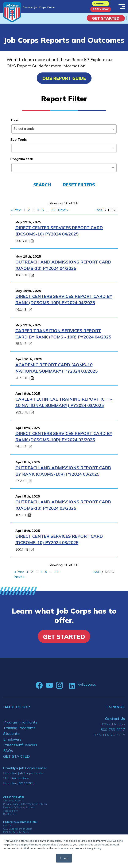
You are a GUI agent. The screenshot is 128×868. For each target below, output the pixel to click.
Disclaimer (9, 814)
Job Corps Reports (13, 800)
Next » (63, 210)
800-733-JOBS (113, 724)
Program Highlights (20, 722)
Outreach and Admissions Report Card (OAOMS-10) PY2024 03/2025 (63, 505)
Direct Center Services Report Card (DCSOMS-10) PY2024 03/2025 (59, 539)
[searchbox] (14, 167)
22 (53, 210)
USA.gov (8, 825)
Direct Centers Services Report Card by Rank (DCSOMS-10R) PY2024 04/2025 (64, 299)
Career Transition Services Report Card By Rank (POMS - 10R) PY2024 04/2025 (63, 334)
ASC (100, 210)
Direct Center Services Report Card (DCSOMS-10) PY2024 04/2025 (59, 231)
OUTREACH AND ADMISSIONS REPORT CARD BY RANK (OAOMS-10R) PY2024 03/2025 (63, 471)
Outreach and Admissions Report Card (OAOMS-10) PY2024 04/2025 (63, 265)
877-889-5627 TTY (109, 735)
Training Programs (19, 728)
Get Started (106, 18)
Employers (12, 739)
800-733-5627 (113, 730)
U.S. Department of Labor (18, 829)
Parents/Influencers (20, 745)
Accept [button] (64, 858)
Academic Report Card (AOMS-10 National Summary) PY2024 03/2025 (57, 368)
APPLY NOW (101, 9)
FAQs (8, 751)
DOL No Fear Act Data (16, 832)
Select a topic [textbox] (24, 128)
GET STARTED (16, 756)
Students (11, 734)
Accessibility (10, 811)
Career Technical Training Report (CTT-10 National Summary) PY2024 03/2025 (64, 402)
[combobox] (64, 129)
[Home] (12, 12)
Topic (15, 120)
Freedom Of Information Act (19, 807)
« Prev (16, 210)
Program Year (22, 159)
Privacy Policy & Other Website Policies (25, 804)
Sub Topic (18, 139)
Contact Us (115, 719)
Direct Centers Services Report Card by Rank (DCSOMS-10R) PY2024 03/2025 (64, 437)
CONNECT (101, 4)
